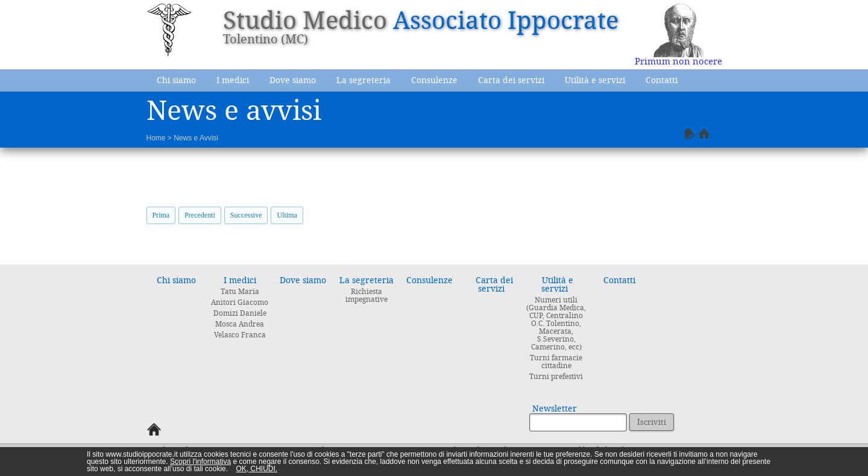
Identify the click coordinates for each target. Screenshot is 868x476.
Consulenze (434, 80)
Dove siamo (293, 80)
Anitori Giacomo (240, 302)
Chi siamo (176, 80)
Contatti (662, 80)
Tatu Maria (240, 292)
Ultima (287, 215)
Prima (161, 215)
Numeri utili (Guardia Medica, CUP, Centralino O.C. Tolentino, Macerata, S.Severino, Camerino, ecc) (556, 324)
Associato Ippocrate (506, 21)
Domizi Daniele (240, 313)
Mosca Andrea (240, 324)
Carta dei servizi (511, 80)
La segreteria (363, 80)
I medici (233, 80)
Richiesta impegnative (366, 296)
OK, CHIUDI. (256, 469)
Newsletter (555, 409)
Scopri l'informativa (200, 462)
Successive (246, 215)
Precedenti (200, 215)
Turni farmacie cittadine (556, 362)
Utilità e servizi (595, 80)
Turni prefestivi (556, 377)
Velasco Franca (240, 335)
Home (156, 138)
